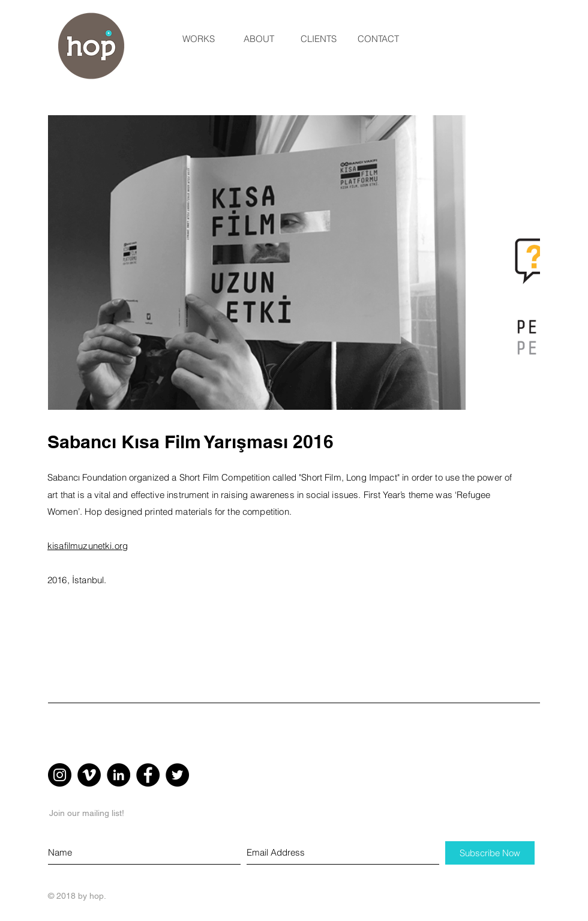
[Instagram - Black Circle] (60, 775)
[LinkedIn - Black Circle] (118, 775)
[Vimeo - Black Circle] (89, 775)
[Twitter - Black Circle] (177, 775)
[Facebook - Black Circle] (148, 775)
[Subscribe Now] (490, 853)
